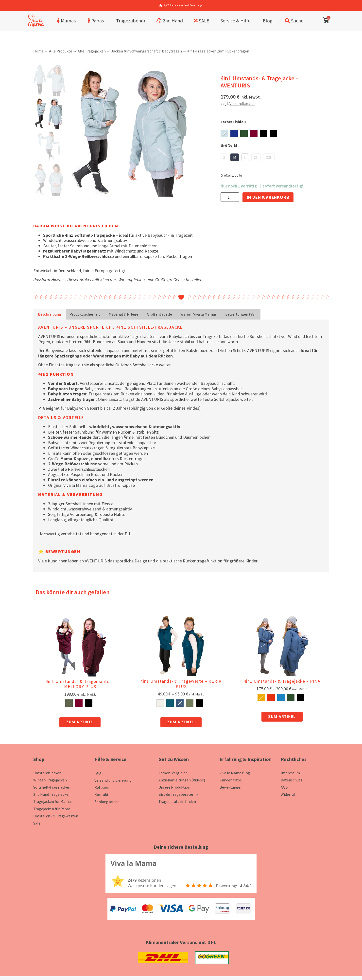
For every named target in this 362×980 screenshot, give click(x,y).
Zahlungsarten (107, 802)
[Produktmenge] (230, 197)
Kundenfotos (231, 780)
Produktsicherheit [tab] (85, 314)
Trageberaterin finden (177, 801)
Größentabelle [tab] (159, 314)
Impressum (290, 773)
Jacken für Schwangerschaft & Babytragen (147, 51)
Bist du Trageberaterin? (178, 794)
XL (256, 157)
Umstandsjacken (47, 773)
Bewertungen (231, 787)
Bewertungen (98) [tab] (240, 314)
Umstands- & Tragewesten (56, 816)
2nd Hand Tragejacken (52, 794)
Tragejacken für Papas (52, 809)
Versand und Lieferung (113, 780)
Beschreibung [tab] (50, 314)
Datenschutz (292, 780)
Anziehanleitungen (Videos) (182, 780)
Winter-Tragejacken (50, 780)
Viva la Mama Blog (235, 773)
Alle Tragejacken (92, 51)
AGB (284, 787)
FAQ (98, 773)
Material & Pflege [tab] (123, 314)
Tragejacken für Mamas (53, 801)
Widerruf (288, 794)
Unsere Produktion (174, 787)
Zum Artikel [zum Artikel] (80, 722)
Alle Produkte (61, 51)
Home (38, 51)
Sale (37, 823)
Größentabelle (231, 175)
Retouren (102, 787)
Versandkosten (242, 103)
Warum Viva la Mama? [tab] (198, 314)
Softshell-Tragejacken (52, 787)
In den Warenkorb (268, 197)
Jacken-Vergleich (173, 773)
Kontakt (102, 794)
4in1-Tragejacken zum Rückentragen (218, 51)
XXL (269, 157)
